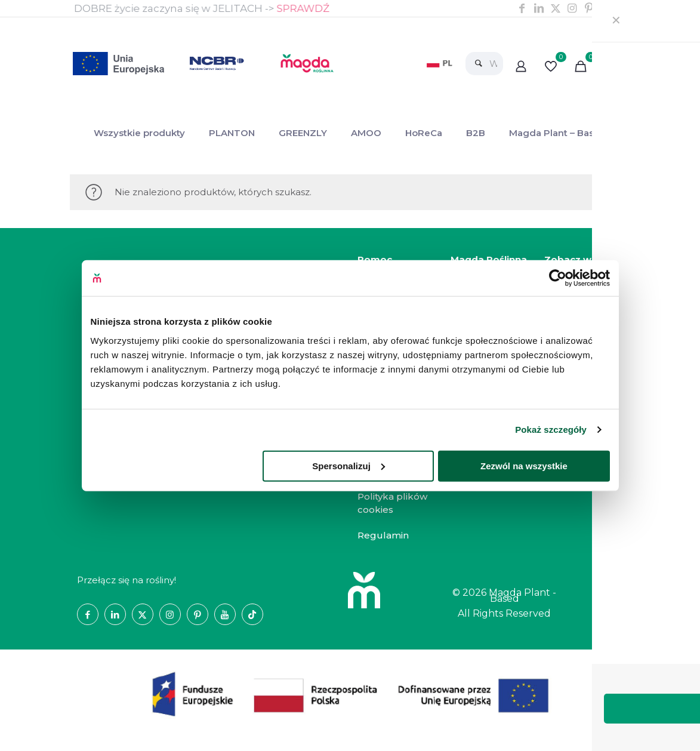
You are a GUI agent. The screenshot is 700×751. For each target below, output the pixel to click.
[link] (441, 64)
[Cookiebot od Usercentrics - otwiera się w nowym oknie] (558, 278)
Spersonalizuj (349, 465)
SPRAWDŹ (303, 8)
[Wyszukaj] (484, 64)
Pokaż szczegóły (551, 430)
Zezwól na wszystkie (524, 465)
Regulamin (383, 535)
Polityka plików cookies (392, 503)
